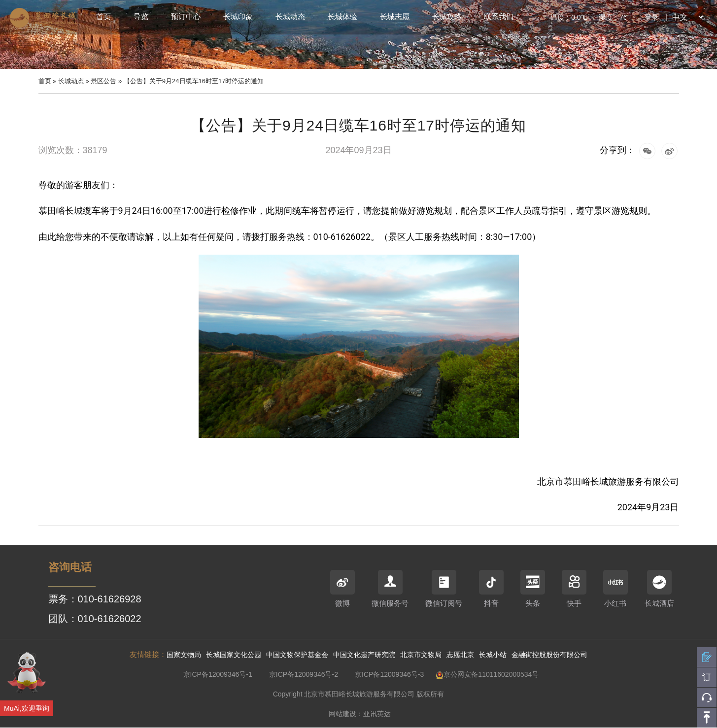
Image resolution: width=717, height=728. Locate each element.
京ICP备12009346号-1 (218, 674)
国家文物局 (184, 655)
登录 (651, 17)
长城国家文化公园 (234, 655)
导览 (141, 17)
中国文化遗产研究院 (364, 655)
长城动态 (290, 17)
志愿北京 (460, 655)
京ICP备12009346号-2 (304, 674)
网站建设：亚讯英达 (360, 714)
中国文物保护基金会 (297, 655)
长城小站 (493, 655)
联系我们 (499, 17)
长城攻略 (447, 17)
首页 (103, 17)
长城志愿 (395, 17)
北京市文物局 (421, 655)
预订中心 (186, 17)
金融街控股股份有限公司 (549, 655)
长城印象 (238, 17)
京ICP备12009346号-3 (389, 674)
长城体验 (342, 17)
